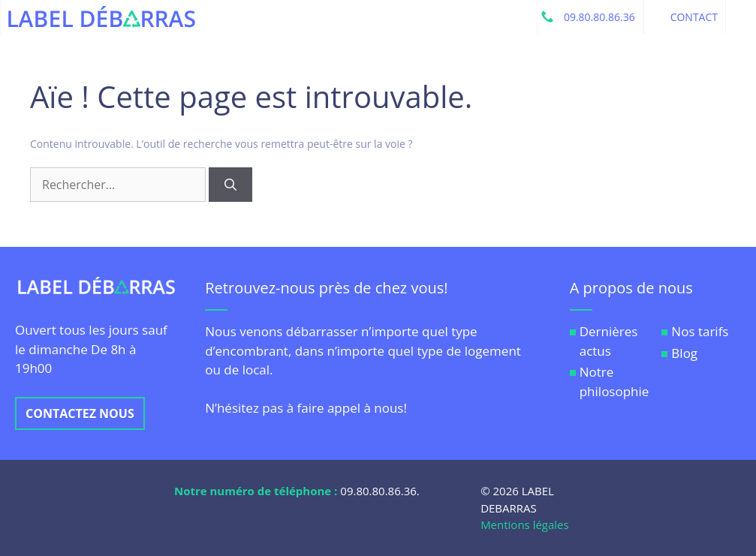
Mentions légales (525, 524)
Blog (684, 353)
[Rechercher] (230, 185)
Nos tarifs (700, 331)
